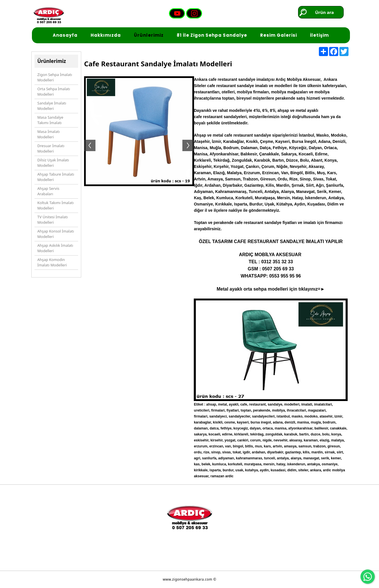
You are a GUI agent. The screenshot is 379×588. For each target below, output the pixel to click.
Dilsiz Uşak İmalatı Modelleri (53, 163)
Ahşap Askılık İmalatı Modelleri (55, 248)
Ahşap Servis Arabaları (48, 191)
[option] (139, 140)
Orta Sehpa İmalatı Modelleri (54, 92)
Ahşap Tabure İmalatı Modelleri (56, 177)
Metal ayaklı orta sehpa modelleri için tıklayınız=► (271, 289)
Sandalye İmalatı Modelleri (52, 106)
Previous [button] (87, 140)
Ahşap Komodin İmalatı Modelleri (52, 262)
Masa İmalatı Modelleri (49, 134)
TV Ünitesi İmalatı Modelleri (53, 220)
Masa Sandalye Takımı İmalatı (50, 120)
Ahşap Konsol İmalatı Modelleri (56, 234)
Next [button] (191, 140)
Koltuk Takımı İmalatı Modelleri (56, 205)
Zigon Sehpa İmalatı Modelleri (55, 77)
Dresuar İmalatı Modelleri (51, 149)
